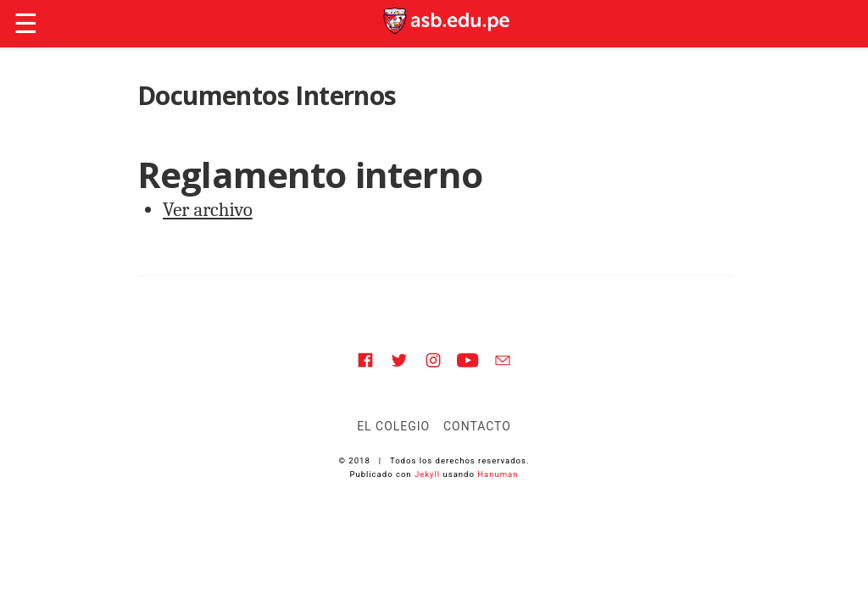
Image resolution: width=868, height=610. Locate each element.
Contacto (477, 426)
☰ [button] (26, 24)
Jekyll (427, 474)
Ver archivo (208, 210)
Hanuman (498, 474)
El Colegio (393, 426)
